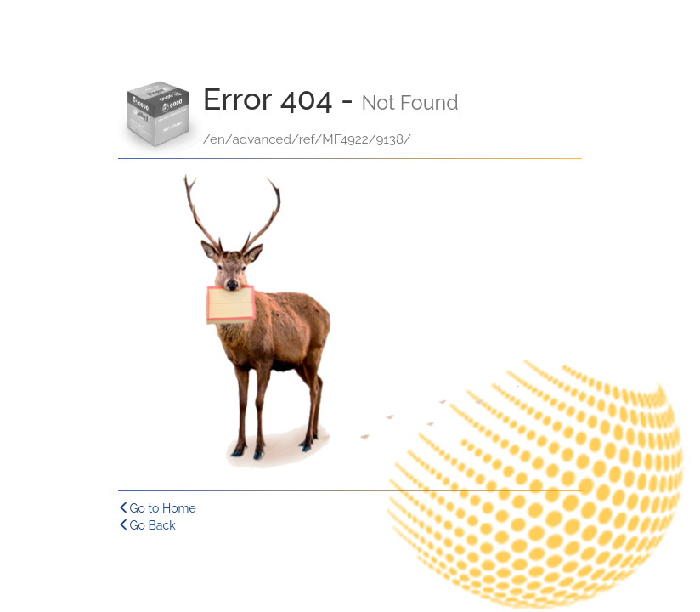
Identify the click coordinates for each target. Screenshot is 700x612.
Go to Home (157, 508)
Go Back (147, 525)
